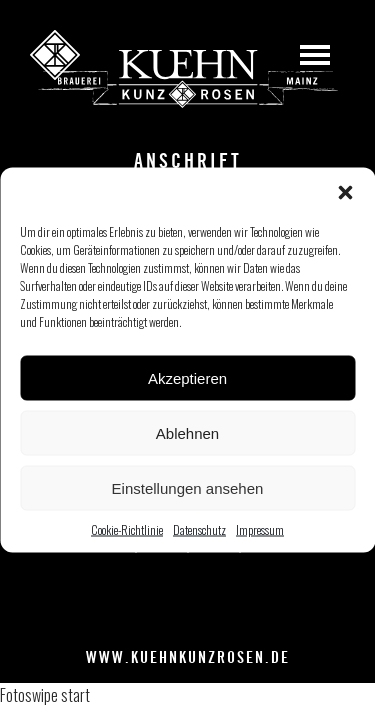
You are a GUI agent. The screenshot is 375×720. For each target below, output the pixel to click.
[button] (345, 193)
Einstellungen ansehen (188, 487)
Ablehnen (187, 432)
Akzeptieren (187, 377)
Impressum (260, 529)
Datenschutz (199, 529)
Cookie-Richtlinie (127, 529)
